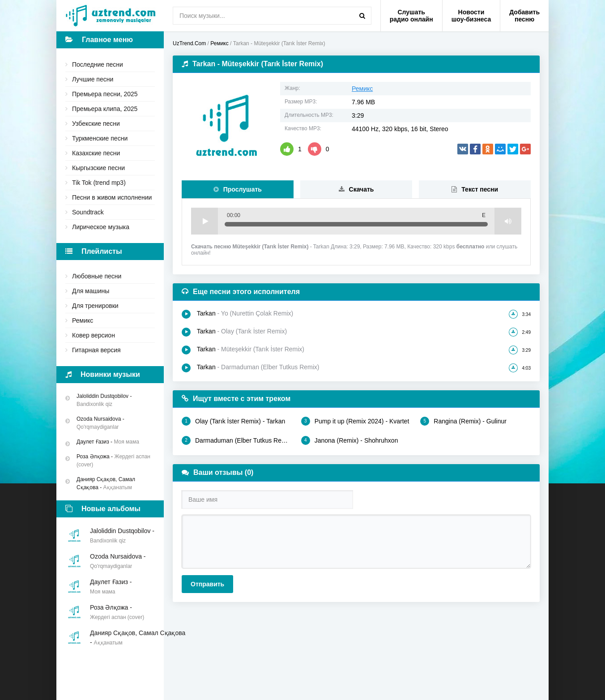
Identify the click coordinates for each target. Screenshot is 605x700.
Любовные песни (97, 276)
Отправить (207, 584)
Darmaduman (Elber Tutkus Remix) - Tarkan (237, 440)
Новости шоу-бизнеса (471, 16)
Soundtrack (88, 212)
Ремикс (83, 320)
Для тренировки (95, 306)
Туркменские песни (100, 138)
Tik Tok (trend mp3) (99, 183)
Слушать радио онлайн (411, 16)
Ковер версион (94, 335)
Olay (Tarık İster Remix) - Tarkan (233, 421)
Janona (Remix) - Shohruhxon (350, 440)
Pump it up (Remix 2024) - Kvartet (355, 421)
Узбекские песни (96, 124)
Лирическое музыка (101, 227)
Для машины (91, 291)
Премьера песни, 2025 (105, 94)
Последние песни (98, 64)
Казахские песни (96, 153)
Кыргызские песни (98, 168)
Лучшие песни (93, 79)
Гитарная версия (96, 350)
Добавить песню (524, 16)
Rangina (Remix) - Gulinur (463, 421)
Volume (508, 221)
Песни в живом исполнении (112, 197)
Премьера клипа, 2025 (105, 109)
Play (205, 221)
